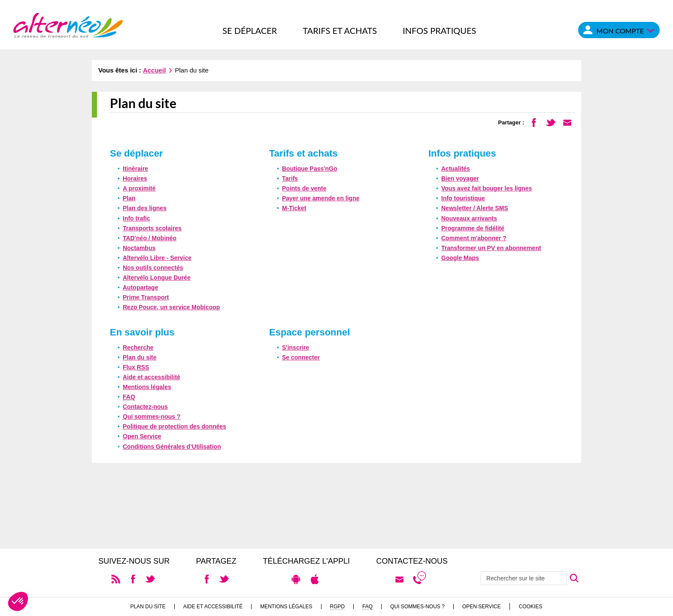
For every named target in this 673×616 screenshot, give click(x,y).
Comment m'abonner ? (474, 238)
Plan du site (140, 357)
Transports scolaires (152, 228)
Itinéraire (135, 169)
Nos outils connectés (153, 268)
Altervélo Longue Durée (157, 278)
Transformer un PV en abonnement (491, 248)
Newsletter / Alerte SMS (475, 208)
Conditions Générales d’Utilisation (172, 447)
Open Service (142, 436)
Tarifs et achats (340, 30)
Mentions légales (147, 387)
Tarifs (290, 178)
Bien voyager (460, 178)
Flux (136, 367)
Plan (129, 198)
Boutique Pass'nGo (310, 169)
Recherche (138, 347)
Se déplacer (250, 30)
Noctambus (139, 248)
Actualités (456, 169)
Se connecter (301, 357)
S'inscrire (296, 347)
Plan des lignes (145, 208)
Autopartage (140, 287)
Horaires (135, 178)
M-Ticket (294, 208)
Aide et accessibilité (152, 377)
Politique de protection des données (174, 426)
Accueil (154, 70)
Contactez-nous (145, 407)
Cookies (531, 607)
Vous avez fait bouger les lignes (487, 188)
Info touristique (463, 198)
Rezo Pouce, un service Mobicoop (171, 307)
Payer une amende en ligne (321, 198)
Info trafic (136, 218)
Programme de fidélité (473, 228)
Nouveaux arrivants (469, 218)
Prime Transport (146, 297)
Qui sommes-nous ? (152, 417)
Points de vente (304, 188)
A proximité (139, 188)
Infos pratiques (439, 30)
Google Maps (460, 258)
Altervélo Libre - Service (157, 258)
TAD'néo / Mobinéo (150, 238)
